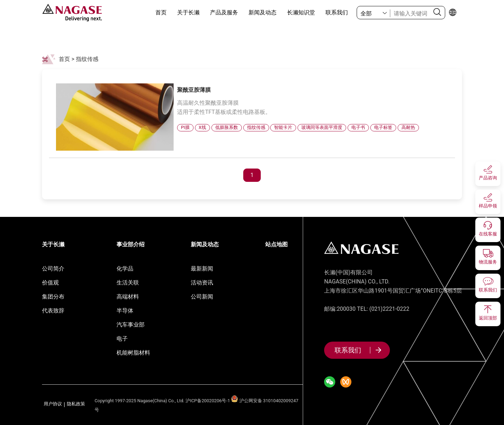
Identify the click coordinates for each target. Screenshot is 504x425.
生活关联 (128, 283)
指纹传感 (87, 59)
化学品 (125, 269)
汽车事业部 (131, 325)
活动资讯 (202, 283)
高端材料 (128, 297)
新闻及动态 (262, 12)
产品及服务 (224, 12)
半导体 (125, 311)
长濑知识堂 (301, 12)
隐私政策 (76, 404)
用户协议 (53, 404)
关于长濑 (188, 12)
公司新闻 (202, 297)
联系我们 (337, 12)
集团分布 (53, 297)
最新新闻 (202, 269)
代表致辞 (53, 311)
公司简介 (53, 269)
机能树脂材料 (133, 353)
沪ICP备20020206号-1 (208, 401)
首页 (161, 12)
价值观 (50, 283)
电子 (122, 339)
